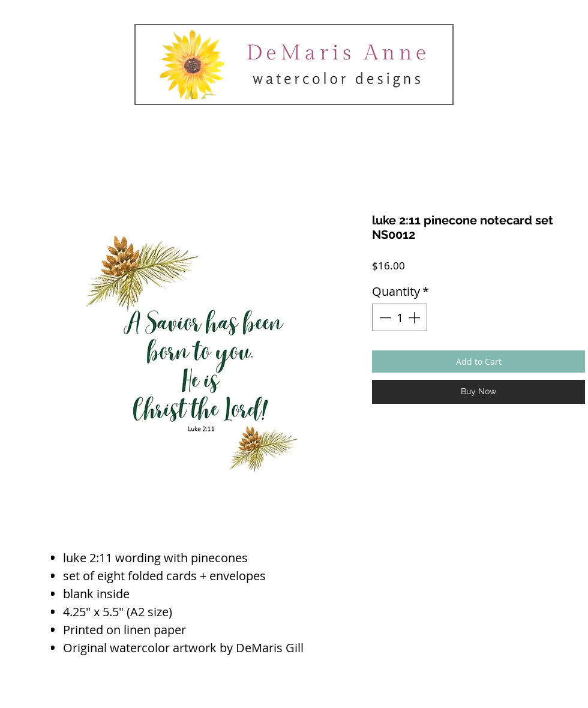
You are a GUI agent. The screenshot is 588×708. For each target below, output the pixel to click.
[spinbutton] (400, 317)
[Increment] (415, 317)
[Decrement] (384, 317)
